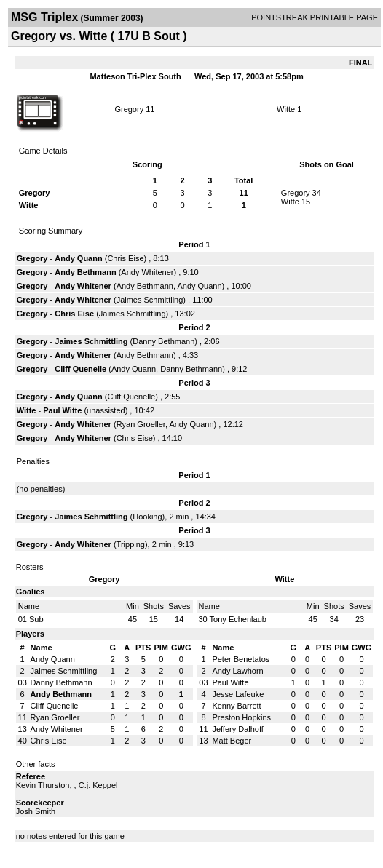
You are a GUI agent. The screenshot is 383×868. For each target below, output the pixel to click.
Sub (36, 619)
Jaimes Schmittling (150, 300)
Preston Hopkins (241, 717)
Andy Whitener (147, 272)
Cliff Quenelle (80, 369)
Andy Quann (78, 258)
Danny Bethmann (163, 341)
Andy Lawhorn (237, 671)
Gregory (129, 109)
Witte (286, 109)
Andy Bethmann (85, 272)
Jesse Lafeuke (238, 694)
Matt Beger (232, 741)
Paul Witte (62, 410)
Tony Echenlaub (238, 619)
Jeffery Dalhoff (238, 729)
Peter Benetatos (241, 659)
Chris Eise (125, 258)
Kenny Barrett (236, 706)
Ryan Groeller (141, 424)
